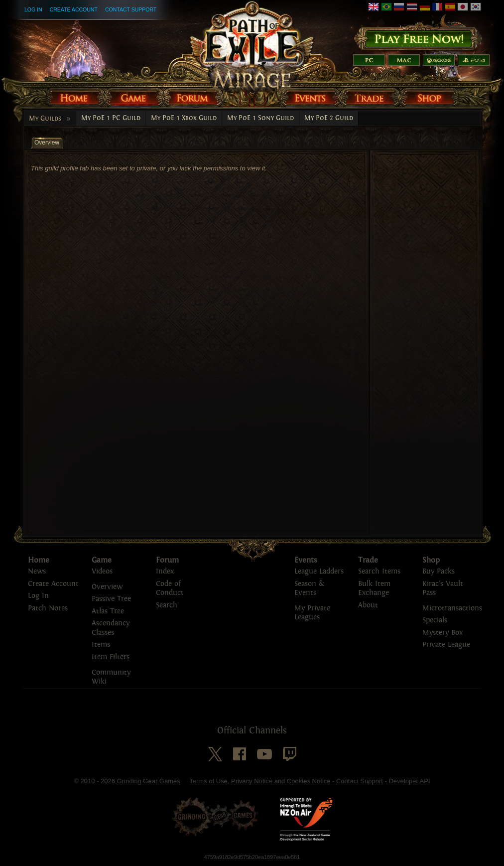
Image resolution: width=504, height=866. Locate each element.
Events (306, 560)
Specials (435, 620)
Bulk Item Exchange (374, 588)
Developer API (409, 781)
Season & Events (309, 588)
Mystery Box (442, 633)
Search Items (379, 571)
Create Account (74, 9)
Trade (368, 560)
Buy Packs (439, 571)
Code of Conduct (170, 588)
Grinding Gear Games (149, 781)
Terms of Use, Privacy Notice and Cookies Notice (260, 781)
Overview (107, 587)
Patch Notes (48, 608)
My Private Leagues (312, 613)
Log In (33, 9)
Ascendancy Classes (111, 628)
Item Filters (111, 657)
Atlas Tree (108, 611)
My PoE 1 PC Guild (111, 118)
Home (39, 560)
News (37, 571)
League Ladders (319, 571)
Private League (446, 645)
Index (165, 571)
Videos (102, 571)
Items (101, 645)
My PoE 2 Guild (329, 118)
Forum (167, 560)
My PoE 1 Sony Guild (260, 118)
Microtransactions (452, 608)
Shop (431, 560)
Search (167, 605)
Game (102, 560)
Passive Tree (111, 599)
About (368, 605)
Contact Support (131, 9)
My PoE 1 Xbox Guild (184, 118)
